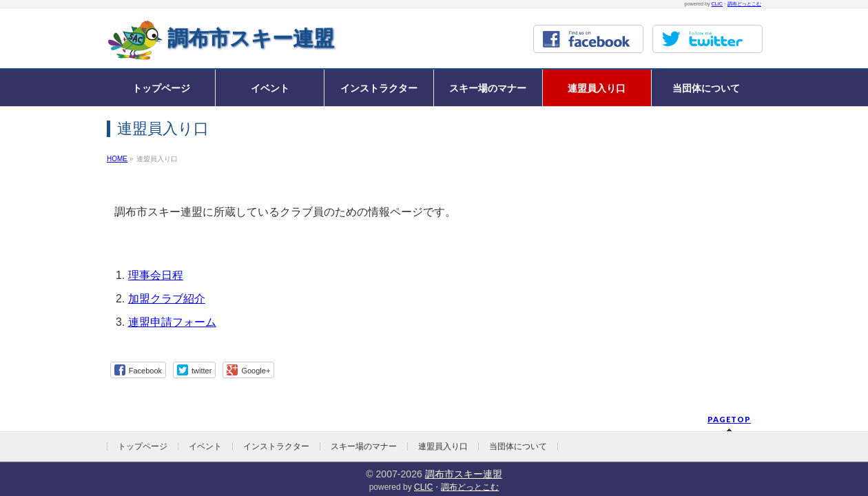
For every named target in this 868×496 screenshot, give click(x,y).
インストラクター (276, 446)
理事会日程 (156, 275)
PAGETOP (729, 419)
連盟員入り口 (443, 446)
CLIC (717, 4)
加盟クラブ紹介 (167, 299)
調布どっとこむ (744, 4)
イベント (205, 446)
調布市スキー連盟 (251, 38)
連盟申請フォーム (172, 322)
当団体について (518, 446)
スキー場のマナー (364, 446)
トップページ (143, 446)
